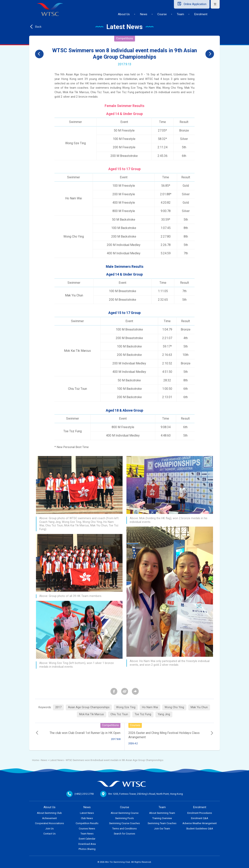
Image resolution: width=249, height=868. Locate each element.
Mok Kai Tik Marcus (92, 714)
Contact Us (50, 834)
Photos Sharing (87, 849)
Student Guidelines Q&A (200, 829)
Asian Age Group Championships (89, 707)
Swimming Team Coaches (162, 823)
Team (180, 14)
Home (36, 760)
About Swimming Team (162, 813)
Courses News (87, 829)
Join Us (50, 829)
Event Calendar (87, 839)
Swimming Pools (124, 818)
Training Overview (162, 818)
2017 (58, 707)
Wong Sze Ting (126, 707)
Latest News (57, 760)
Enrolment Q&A (200, 818)
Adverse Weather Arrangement (200, 823)
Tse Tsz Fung (143, 714)
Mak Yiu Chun (199, 707)
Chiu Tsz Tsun (119, 714)
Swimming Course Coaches (124, 823)
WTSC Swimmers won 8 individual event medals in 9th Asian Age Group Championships (115, 760)
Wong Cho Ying (174, 707)
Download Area (87, 844)
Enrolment (201, 14)
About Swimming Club (49, 813)
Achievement (50, 818)
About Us (124, 14)
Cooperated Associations (50, 823)
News (144, 14)
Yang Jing (164, 714)
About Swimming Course (125, 813)
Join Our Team (162, 829)
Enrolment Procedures (200, 813)
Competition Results (87, 823)
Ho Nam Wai (150, 707)
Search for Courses (124, 834)
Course (162, 14)
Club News (87, 818)
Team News (87, 834)
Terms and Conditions (124, 829)
